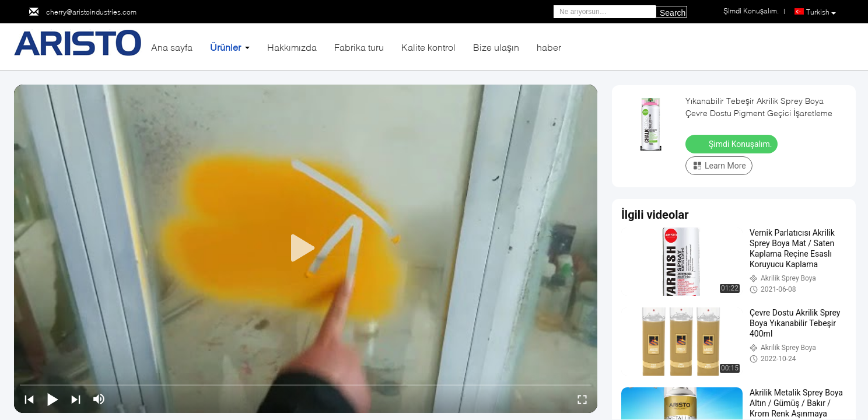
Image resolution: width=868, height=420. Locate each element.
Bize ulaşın (496, 47)
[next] (76, 399)
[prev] (29, 399)
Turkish (821, 12)
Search (673, 13)
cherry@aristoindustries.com (91, 12)
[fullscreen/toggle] (582, 399)
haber (549, 47)
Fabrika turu (359, 47)
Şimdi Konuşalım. (733, 143)
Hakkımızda (292, 47)
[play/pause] (52, 399)
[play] (306, 249)
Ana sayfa (172, 47)
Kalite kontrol (428, 47)
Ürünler (225, 47)
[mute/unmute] (99, 399)
